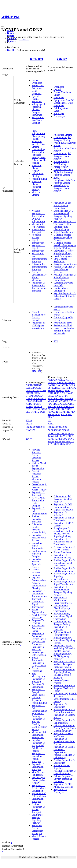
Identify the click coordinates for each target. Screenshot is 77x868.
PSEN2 (37, 409)
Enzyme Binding (62, 614)
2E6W (29, 439)
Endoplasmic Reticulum (38, 87)
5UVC (71, 439)
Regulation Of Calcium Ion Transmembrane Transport (39, 595)
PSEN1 (29, 409)
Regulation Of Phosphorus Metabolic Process (64, 741)
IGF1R (43, 398)
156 (49, 420)
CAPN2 (51, 385)
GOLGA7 (38, 396)
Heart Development (63, 256)
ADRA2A (52, 380)
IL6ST (39, 401)
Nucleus (36, 80)
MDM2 (58, 401)
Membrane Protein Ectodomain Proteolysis (37, 829)
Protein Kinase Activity (65, 143)
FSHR (51, 393)
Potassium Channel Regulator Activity (37, 185)
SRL (28, 412)
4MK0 (58, 436)
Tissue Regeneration (38, 611)
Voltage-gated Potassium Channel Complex (38, 108)
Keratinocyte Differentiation (39, 654)
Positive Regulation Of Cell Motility (64, 756)
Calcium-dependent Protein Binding (39, 700)
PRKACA (69, 406)
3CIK (57, 433)
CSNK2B (52, 388)
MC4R (51, 401)
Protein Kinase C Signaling (62, 767)
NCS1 (65, 401)
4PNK (64, 436)
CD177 (29, 390)
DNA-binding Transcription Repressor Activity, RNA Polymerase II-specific (39, 156)
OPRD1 (73, 401)
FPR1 (68, 390)
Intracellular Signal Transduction (63, 618)
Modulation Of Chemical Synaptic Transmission (63, 608)
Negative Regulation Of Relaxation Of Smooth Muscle (65, 296)
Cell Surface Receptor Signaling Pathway (38, 819)
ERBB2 (51, 390)
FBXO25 (60, 390)
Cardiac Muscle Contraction (61, 289)
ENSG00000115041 (35, 427)
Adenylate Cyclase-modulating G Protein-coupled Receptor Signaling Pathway (64, 650)
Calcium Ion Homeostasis (38, 736)
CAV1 (59, 385)
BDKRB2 (70, 382)
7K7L (57, 444)
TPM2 (51, 417)
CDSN (36, 390)
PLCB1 (60, 406)
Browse (11, 33)
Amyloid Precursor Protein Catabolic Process (36, 455)
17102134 (24, 40)
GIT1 (57, 393)
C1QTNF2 (37, 385)
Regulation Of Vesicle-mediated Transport (64, 663)
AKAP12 (52, 382)
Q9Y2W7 (30, 430)
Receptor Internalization (65, 264)
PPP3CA (38, 406)
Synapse (57, 111)
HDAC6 (52, 398)
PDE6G (63, 404)
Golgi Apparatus (37, 92)
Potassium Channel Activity (37, 168)
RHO (50, 414)
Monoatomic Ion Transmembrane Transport (39, 257)
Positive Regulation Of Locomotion (64, 761)
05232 (29, 424)
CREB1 (29, 393)
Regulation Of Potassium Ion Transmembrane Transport (39, 287)
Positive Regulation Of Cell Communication (64, 570)
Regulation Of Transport (38, 494)
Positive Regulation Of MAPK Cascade (64, 548)
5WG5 (65, 441)
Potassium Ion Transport (38, 231)
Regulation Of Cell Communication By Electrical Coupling (39, 711)
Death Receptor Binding (39, 728)
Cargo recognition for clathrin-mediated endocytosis (64, 331)
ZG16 (43, 412)
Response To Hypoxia (38, 622)
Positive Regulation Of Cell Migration (64, 722)
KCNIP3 (36, 59)
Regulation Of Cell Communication (63, 506)
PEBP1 (71, 404)
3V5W (51, 436)
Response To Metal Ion (38, 648)
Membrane (37, 115)
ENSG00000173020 (57, 427)
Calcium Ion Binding (38, 175)
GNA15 (69, 393)
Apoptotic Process (36, 236)
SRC (70, 414)
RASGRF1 (61, 412)
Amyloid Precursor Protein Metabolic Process (36, 476)
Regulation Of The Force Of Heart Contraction (62, 205)
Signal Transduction (38, 241)
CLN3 (43, 390)
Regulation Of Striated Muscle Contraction (39, 788)
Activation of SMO (63, 323)
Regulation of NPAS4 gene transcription (38, 325)
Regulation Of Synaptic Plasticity (38, 722)
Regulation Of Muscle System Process (39, 538)
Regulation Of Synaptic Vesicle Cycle (38, 692)
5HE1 (71, 436)
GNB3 (58, 396)
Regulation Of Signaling (38, 680)
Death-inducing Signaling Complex (39, 554)
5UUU (64, 439)
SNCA (64, 414)
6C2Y (71, 441)
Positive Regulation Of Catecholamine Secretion (64, 269)
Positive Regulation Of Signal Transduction (64, 583)
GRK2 (62, 59)
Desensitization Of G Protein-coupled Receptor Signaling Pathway (64, 215)
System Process (61, 579)
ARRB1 (61, 382)
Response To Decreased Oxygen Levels (39, 636)
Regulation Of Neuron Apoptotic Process (38, 563)
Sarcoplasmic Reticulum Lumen (38, 628)
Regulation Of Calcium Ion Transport (38, 767)
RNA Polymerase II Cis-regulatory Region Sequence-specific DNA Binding (38, 139)
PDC (50, 404)
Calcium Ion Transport (38, 800)
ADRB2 (61, 380)
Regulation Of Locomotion (60, 706)
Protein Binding (39, 179)
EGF (60, 388)
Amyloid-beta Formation (38, 643)
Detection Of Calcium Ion (38, 686)
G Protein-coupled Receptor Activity (62, 623)
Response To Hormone (64, 686)
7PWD (69, 444)
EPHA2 (73, 388)
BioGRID (12, 50)
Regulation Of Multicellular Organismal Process (63, 600)
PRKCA (51, 409)
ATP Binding (60, 164)
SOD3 (44, 409)
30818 (29, 420)
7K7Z (63, 444)
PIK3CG (52, 406)
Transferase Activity (63, 169)
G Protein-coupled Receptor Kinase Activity (62, 156)
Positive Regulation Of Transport (38, 519)
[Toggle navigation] (2, 26)
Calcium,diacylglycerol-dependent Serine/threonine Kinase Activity (65, 698)
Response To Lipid (62, 667)
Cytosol (35, 96)
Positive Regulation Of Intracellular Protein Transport (38, 756)
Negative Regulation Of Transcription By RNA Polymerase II (38, 216)
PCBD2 (29, 406)
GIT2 (63, 393)
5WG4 (58, 441)
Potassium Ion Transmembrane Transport (39, 267)
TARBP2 (35, 412)
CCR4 (65, 385)
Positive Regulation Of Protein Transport (38, 808)
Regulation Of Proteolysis (60, 791)
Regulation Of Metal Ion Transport (63, 735)
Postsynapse (59, 116)
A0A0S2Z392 (54, 430)
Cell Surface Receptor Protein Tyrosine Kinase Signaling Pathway (65, 728)
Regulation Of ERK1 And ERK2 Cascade (64, 785)
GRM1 (65, 396)
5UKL (58, 439)
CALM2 (30, 388)
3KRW (64, 433)
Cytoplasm (37, 83)
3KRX (71, 433)
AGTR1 (70, 380)
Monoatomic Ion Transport (38, 225)
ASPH (29, 385)
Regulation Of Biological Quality (62, 556)
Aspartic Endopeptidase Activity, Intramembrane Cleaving (39, 583)
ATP (56, 341)
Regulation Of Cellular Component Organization (64, 749)
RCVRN (71, 412)
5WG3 (51, 441)
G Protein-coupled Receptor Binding (62, 139)
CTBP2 (29, 396)
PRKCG (52, 412)
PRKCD (68, 409)
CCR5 (72, 385)
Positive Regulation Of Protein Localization (64, 711)
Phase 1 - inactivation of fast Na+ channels (39, 316)
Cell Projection (61, 108)
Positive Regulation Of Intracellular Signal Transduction (64, 563)
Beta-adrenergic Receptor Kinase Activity (61, 188)
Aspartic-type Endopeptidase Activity (39, 780)
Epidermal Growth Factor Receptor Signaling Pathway (62, 635)
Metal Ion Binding (36, 193)
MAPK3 (69, 398)
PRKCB (60, 409)
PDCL (56, 404)
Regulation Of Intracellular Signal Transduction (63, 542)
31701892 (36, 371)
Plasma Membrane (37, 100)
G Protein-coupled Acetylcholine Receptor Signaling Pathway (65, 245)
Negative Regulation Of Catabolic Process (65, 772)
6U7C (50, 444)
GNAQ (51, 396)
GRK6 (36, 398)
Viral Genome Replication (60, 260)
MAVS (37, 404)
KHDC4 (30, 404)
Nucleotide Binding (63, 135)
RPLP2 (57, 414)
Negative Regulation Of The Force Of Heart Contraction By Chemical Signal (65, 225)
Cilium (57, 95)
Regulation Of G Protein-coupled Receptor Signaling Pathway (63, 591)
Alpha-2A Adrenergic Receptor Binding (64, 173)
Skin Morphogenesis (39, 675)
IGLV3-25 (31, 401)
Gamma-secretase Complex (36, 572)
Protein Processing (37, 670)
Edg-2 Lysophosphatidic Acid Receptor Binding (64, 180)
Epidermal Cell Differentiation (39, 795)
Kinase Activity (61, 167)
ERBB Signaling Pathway (61, 658)
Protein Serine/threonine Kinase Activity (65, 148)
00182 (51, 424)
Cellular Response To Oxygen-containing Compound (64, 779)
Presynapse (59, 113)
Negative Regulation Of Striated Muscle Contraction (65, 277)
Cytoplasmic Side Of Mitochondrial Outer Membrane (63, 103)
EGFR (65, 388)
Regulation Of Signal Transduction (64, 519)
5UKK (51, 439)
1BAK (51, 433)
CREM (37, 393)
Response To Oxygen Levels (39, 664)
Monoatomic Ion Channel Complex (38, 120)
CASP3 (38, 388)
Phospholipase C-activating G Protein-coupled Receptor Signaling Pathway (63, 532)
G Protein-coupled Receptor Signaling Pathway (63, 237)
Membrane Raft (39, 732)
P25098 (65, 430)
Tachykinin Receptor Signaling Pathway (63, 252)
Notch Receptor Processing (39, 616)
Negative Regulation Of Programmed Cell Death (38, 744)
